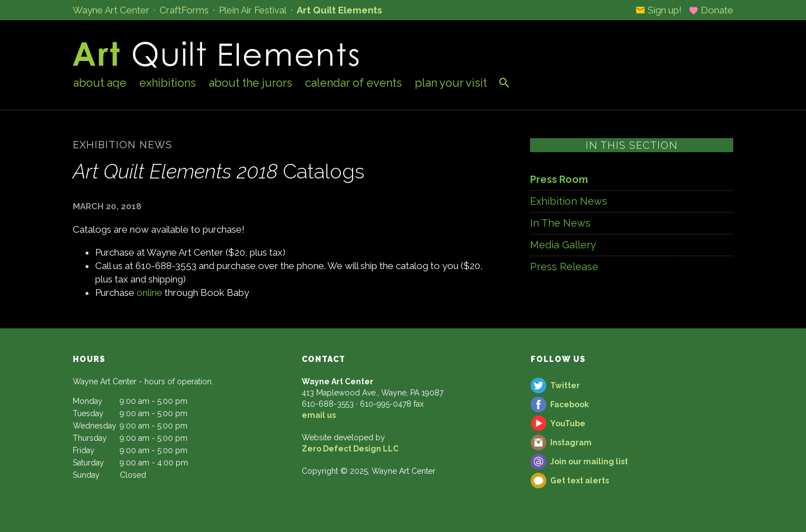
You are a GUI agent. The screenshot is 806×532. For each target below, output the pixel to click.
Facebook (570, 404)
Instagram (571, 442)
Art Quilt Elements (339, 10)
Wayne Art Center (111, 10)
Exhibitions (168, 83)
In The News (560, 223)
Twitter (565, 385)
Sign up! (659, 10)
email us (319, 415)
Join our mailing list (589, 462)
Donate (711, 10)
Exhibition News (569, 201)
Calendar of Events (353, 83)
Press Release (564, 267)
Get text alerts (580, 481)
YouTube (568, 423)
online (149, 293)
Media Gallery (563, 245)
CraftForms (184, 10)
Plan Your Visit (451, 83)
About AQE (100, 83)
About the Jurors (250, 83)
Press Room (559, 179)
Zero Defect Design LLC (350, 449)
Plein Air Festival (253, 10)
